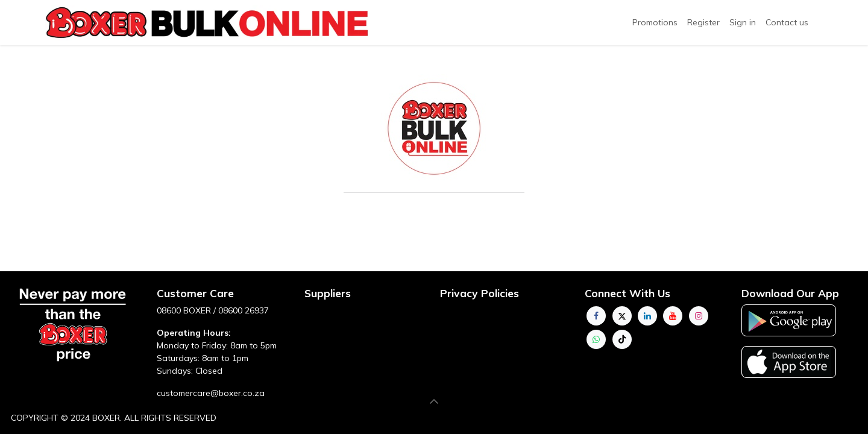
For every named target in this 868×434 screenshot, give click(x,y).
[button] (434, 401)
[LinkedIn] (647, 316)
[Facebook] (596, 316)
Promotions (655, 22)
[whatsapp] (596, 339)
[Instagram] (699, 316)
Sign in (743, 22)
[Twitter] (622, 316)
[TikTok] (622, 339)
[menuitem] (703, 23)
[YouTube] (673, 316)
